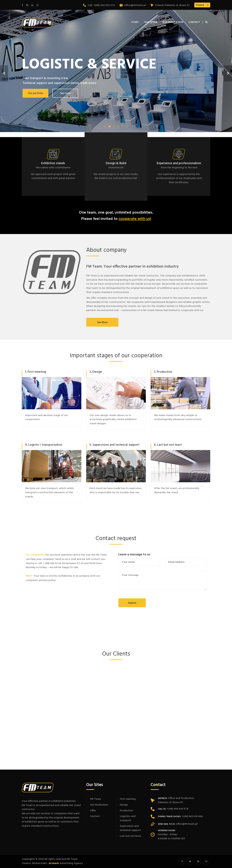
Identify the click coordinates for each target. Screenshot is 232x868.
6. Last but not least (168, 445)
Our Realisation (173, 22)
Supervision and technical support (130, 828)
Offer (93, 811)
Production (126, 811)
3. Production (163, 372)
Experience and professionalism (179, 163)
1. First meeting (36, 372)
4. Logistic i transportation (44, 445)
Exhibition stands (53, 163)
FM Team (96, 799)
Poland (200, 5)
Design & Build (116, 163)
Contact (194, 22)
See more (102, 322)
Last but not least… (132, 836)
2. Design (96, 372)
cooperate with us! (135, 219)
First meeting (128, 799)
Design (124, 805)
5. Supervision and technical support (114, 445)
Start (135, 22)
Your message (162, 581)
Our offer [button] (151, 22)
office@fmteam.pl (133, 5)
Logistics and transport (128, 818)
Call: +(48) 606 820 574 (99, 5)
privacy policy (47, 580)
